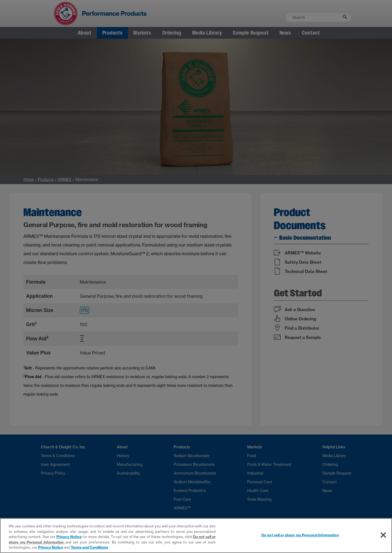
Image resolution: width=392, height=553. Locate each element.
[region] (196, 536)
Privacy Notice (69, 537)
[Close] (383, 535)
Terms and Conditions (89, 547)
